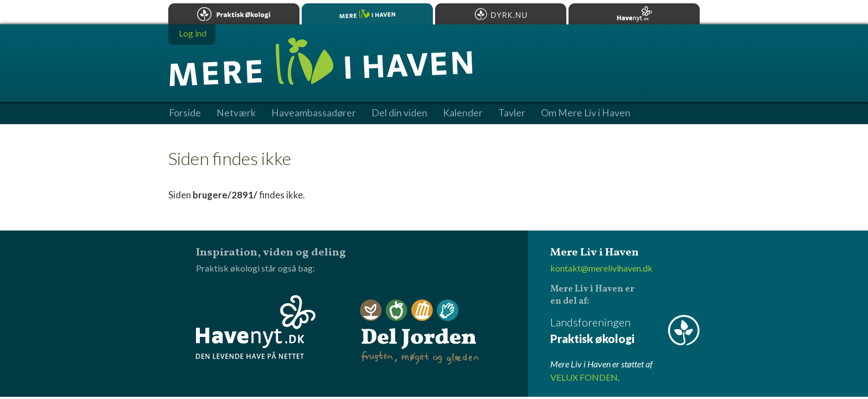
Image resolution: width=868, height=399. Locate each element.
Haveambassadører (314, 113)
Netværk (236, 113)
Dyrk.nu (501, 14)
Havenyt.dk (634, 14)
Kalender (463, 113)
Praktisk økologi (234, 14)
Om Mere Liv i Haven (586, 113)
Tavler (512, 113)
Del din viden (399, 113)
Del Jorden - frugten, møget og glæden (420, 332)
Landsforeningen (625, 331)
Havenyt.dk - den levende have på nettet (256, 327)
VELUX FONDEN (584, 377)
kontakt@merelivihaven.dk (601, 268)
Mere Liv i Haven (367, 14)
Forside (185, 113)
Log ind (193, 33)
